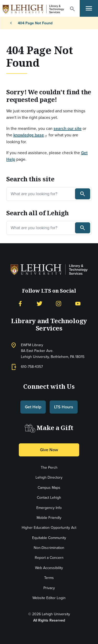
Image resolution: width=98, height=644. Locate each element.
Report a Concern (49, 558)
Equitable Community (49, 538)
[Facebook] (20, 303)
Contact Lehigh (49, 498)
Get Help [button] (33, 407)
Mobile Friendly (49, 518)
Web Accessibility (49, 568)
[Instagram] (59, 303)
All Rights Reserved (49, 620)
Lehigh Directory (49, 477)
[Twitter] (39, 303)
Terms (49, 578)
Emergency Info (49, 508)
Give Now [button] (49, 450)
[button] (72, 9)
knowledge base (30, 135)
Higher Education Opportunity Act (49, 528)
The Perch (49, 468)
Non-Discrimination (49, 548)
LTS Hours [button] (64, 407)
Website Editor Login (49, 598)
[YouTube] (78, 303)
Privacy (49, 588)
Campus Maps (49, 488)
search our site (68, 128)
